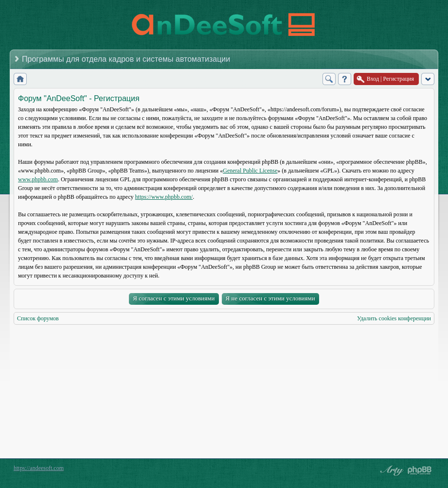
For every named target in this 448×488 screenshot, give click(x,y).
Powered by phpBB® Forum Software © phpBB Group (420, 471)
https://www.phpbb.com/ (164, 197)
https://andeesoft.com (39, 468)
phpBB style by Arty (391, 471)
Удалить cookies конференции (394, 318)
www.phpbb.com (38, 179)
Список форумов (38, 318)
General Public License (250, 171)
